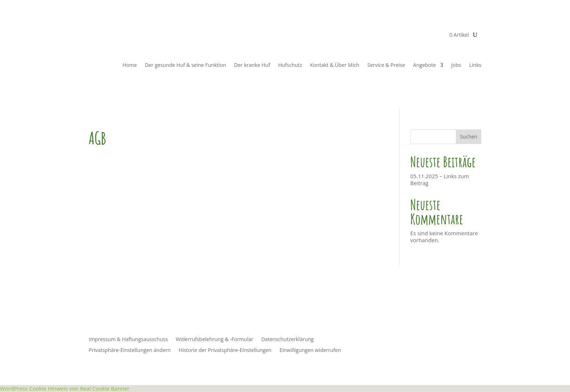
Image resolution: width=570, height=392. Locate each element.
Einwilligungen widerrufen (310, 351)
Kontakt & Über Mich (335, 65)
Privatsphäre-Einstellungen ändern (130, 351)
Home (130, 65)
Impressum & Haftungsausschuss (128, 340)
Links (475, 65)
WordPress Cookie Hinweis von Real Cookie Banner (65, 388)
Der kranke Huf (252, 65)
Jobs (456, 65)
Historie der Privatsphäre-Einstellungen (225, 351)
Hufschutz (290, 65)
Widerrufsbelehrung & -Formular (215, 340)
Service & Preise (386, 65)
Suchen (469, 137)
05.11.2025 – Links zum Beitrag (440, 180)
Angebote (424, 65)
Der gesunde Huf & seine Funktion (186, 65)
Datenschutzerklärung (288, 340)
